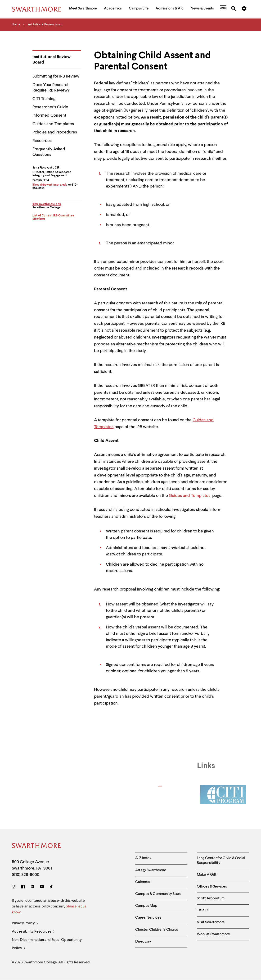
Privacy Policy (25, 923)
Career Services (148, 918)
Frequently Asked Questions (49, 152)
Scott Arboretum (211, 898)
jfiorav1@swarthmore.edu (50, 185)
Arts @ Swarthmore (151, 870)
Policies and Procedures (55, 132)
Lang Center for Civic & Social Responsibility (221, 860)
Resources (42, 141)
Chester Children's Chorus (157, 930)
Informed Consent (49, 115)
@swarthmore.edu (49, 204)
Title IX (203, 910)
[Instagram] (15, 887)
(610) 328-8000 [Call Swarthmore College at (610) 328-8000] (26, 875)
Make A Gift (207, 875)
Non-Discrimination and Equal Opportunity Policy (47, 945)
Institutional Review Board (52, 60)
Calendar (143, 882)
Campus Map (146, 906)
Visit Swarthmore (211, 922)
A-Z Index (143, 858)
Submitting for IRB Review (56, 76)
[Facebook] (23, 887)
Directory (143, 942)
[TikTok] (51, 887)
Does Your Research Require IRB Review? (51, 88)
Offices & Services (212, 887)
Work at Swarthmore (213, 934)
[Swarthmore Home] (37, 846)
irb (34, 204)
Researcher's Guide (50, 107)
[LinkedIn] (32, 887)
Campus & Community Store (158, 894)
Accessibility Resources (33, 932)
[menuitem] (83, 9)
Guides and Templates (53, 124)
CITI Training (44, 99)
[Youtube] (42, 887)
